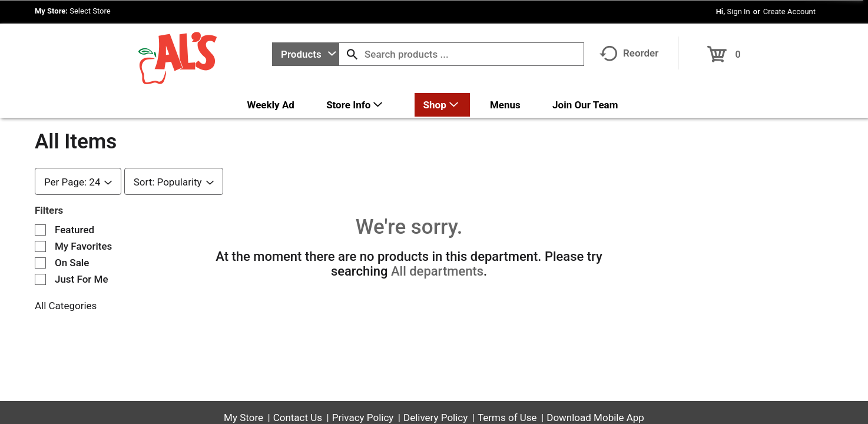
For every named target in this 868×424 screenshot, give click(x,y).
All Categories (66, 306)
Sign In (739, 11)
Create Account (789, 11)
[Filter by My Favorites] (40, 246)
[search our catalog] (352, 54)
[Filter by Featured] (40, 230)
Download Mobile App (595, 418)
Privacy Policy (363, 418)
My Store (243, 418)
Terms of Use (507, 418)
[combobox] (306, 54)
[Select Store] (91, 11)
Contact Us (298, 418)
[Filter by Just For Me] (40, 279)
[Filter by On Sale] (40, 263)
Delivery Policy (435, 418)
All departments (437, 271)
